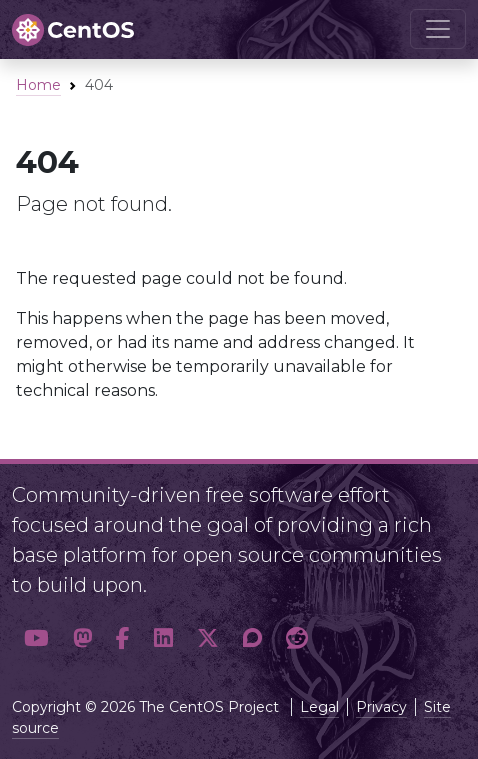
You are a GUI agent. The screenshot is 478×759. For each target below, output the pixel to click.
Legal (319, 707)
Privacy (381, 707)
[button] (36, 638)
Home (38, 85)
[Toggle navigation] (438, 29)
